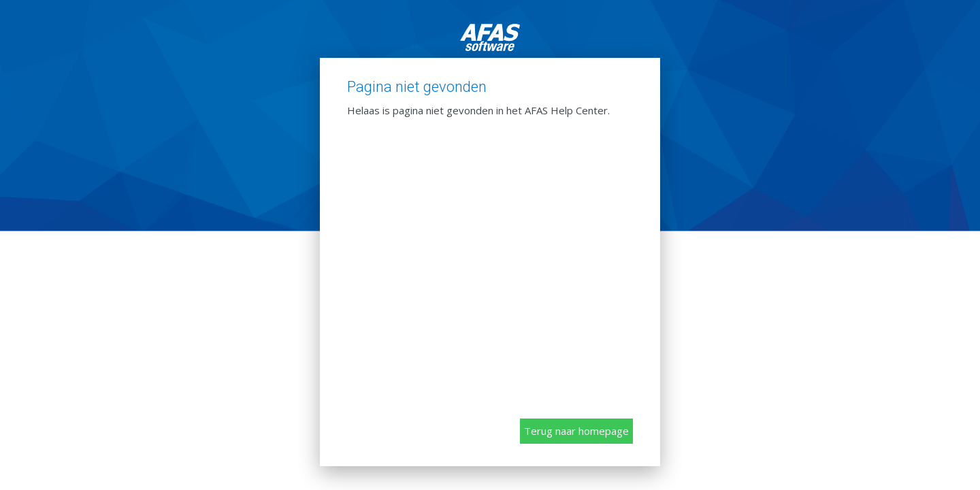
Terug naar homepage (576, 431)
